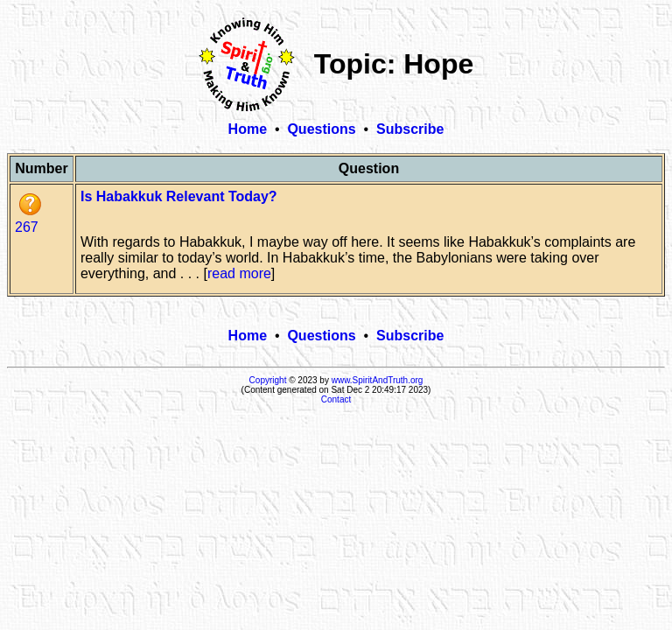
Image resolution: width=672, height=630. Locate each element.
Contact (336, 399)
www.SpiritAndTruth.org (378, 380)
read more (239, 273)
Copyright (268, 380)
